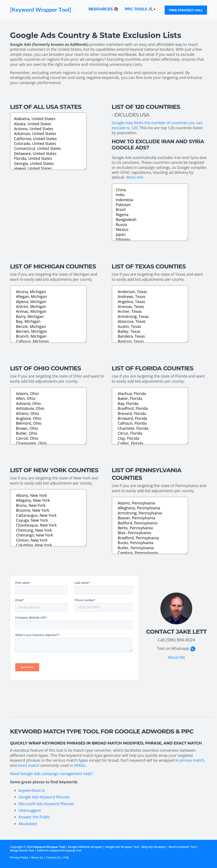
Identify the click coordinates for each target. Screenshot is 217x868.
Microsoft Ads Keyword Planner (46, 804)
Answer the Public (34, 817)
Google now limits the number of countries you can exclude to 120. (157, 125)
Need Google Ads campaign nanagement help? (51, 774)
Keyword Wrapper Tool (49, 847)
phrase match (192, 760)
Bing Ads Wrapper (154, 847)
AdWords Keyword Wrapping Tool (59, 850)
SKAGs (80, 765)
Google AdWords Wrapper (85, 847)
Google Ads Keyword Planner (44, 797)
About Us (37, 857)
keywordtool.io (32, 790)
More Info (135, 177)
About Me (176, 657)
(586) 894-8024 (181, 640)
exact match (29, 765)
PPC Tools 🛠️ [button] (140, 9)
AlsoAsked (28, 824)
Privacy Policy (19, 857)
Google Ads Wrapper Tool (122, 847)
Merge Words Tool (22, 850)
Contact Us (53, 857)
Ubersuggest (30, 810)
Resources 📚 (103, 9)
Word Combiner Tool (182, 847)
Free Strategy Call (186, 10)
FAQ (66, 857)
